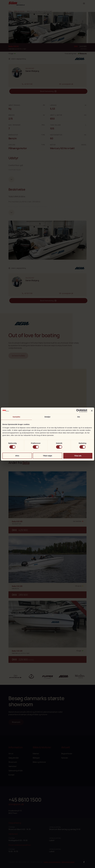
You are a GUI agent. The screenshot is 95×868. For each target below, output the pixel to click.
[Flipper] (47, 676)
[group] (47, 28)
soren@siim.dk (66, 84)
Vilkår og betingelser (68, 862)
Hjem (10, 11)
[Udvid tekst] (11, 179)
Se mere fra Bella (18, 356)
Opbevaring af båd (15, 771)
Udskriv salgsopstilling (17, 59)
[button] (84, 28)
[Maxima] (80, 676)
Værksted (12, 766)
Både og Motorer (19, 11)
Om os (11, 754)
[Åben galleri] (50, 39)
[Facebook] (84, 862)
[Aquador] (31, 676)
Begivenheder (67, 754)
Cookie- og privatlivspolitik (52, 862)
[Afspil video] (45, 39)
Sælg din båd (13, 758)
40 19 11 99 (27, 84)
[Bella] (64, 676)
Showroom (16, 722)
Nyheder (65, 758)
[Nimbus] (15, 676)
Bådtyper (36, 758)
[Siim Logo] (17, 3)
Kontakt (11, 775)
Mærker (36, 754)
